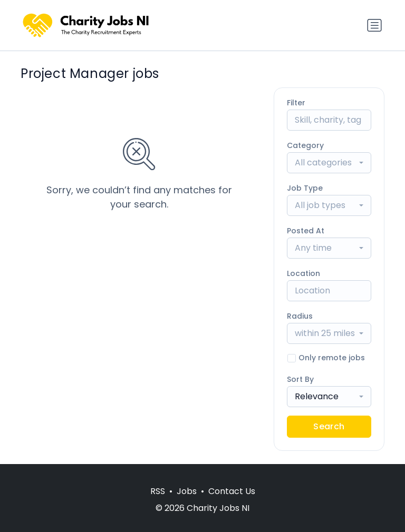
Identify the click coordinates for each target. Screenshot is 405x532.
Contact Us (232, 491)
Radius (300, 316)
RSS (158, 491)
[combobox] (329, 163)
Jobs (187, 491)
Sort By (300, 379)
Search (329, 426)
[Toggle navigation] (374, 25)
